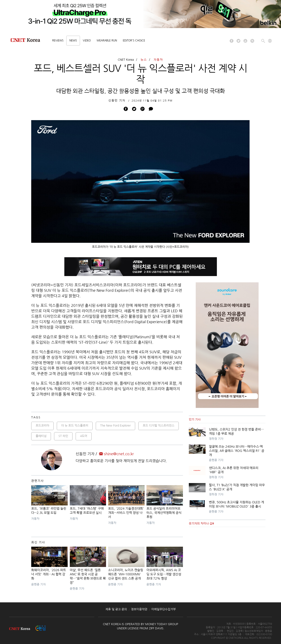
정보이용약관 (139, 609)
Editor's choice (134, 40)
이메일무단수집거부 (164, 609)
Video (87, 40)
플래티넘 (41, 436)
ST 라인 (63, 436)
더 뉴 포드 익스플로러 (75, 425)
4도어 (84, 436)
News (73, 40)
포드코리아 (42, 425)
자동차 (158, 60)
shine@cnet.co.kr (117, 454)
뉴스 (144, 60)
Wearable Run (107, 40)
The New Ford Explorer (115, 425)
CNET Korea (126, 60)
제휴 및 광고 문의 (116, 609)
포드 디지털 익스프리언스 (159, 425)
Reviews (58, 40)
